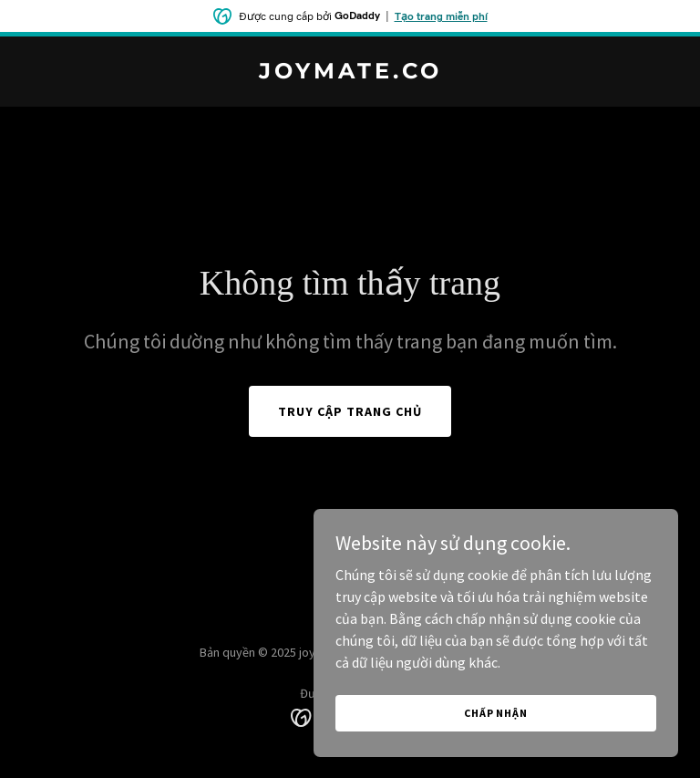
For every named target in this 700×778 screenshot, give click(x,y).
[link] (350, 73)
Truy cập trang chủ (350, 411)
